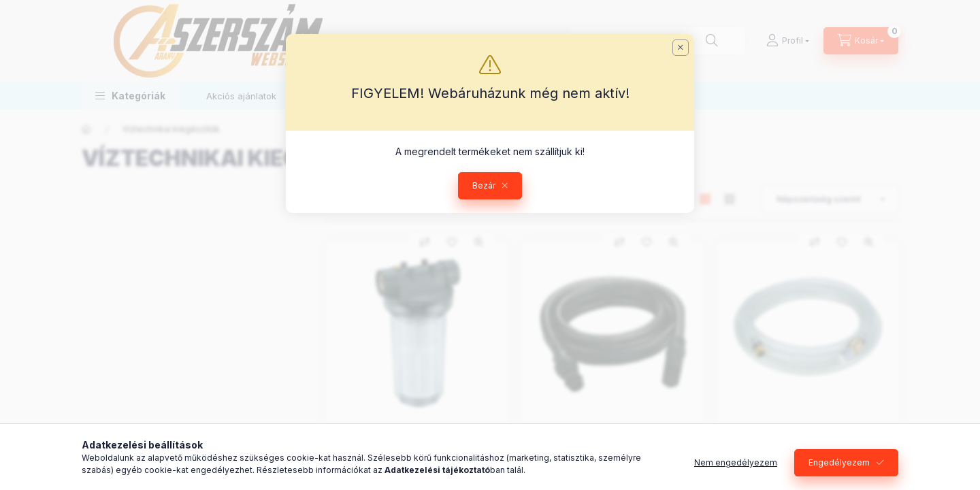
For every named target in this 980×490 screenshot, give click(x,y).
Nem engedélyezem (736, 462)
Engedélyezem (839, 462)
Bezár (484, 185)
